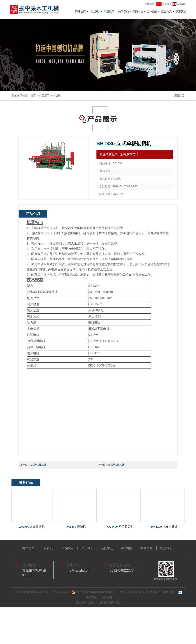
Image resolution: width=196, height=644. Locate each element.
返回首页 (179, 96)
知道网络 (107, 597)
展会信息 (167, 12)
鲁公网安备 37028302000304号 (93, 592)
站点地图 (149, 4)
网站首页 (80, 12)
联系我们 (181, 12)
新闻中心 (138, 12)
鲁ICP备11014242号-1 (134, 592)
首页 (33, 96)
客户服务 (152, 12)
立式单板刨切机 (39, 465)
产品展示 (109, 12)
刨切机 (95, 12)
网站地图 (168, 592)
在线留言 (147, 548)
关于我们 (123, 12)
